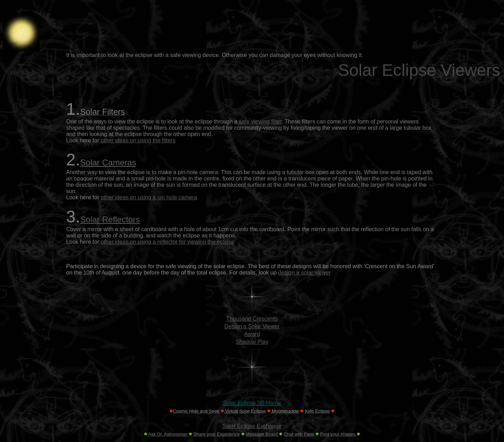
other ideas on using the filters (138, 140)
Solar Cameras (108, 162)
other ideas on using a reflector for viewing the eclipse (168, 242)
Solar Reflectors (110, 219)
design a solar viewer (304, 273)
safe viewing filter (260, 122)
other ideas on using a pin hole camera (149, 197)
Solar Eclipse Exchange (252, 426)
